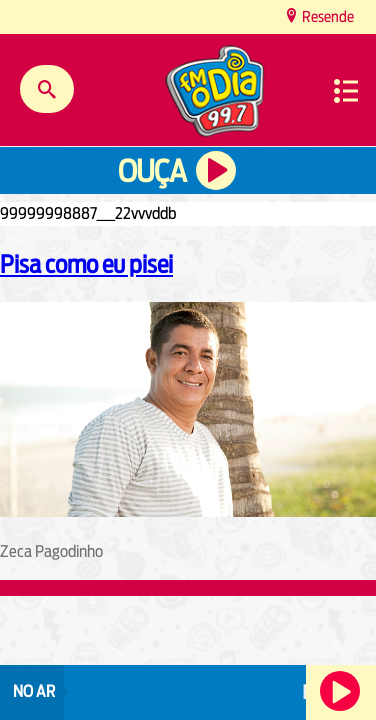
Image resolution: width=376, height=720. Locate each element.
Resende (326, 16)
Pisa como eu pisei (86, 264)
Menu (346, 91)
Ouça (152, 171)
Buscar (47, 89)
